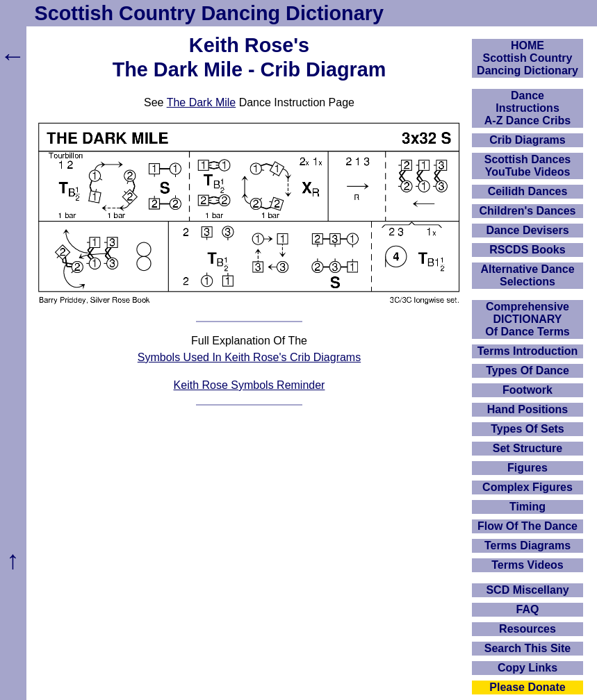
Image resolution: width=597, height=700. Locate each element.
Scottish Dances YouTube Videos (528, 166)
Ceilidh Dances (528, 191)
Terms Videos (527, 565)
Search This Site (528, 648)
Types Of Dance (528, 370)
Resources (528, 629)
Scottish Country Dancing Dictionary (209, 13)
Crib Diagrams (527, 140)
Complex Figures (528, 487)
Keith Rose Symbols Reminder (250, 385)
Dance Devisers (527, 230)
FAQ (528, 609)
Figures (528, 468)
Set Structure (528, 448)
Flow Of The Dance (528, 526)
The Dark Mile (202, 102)
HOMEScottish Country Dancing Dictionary (528, 58)
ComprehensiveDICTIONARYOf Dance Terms (528, 319)
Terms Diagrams (528, 545)
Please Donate (527, 687)
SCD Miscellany (527, 590)
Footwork (528, 390)
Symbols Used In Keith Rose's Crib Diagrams (249, 357)
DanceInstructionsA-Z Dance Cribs (528, 108)
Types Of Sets (528, 429)
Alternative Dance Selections (527, 275)
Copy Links (528, 668)
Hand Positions (528, 409)
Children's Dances (528, 211)
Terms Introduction (528, 351)
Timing (528, 507)
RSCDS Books (527, 250)
